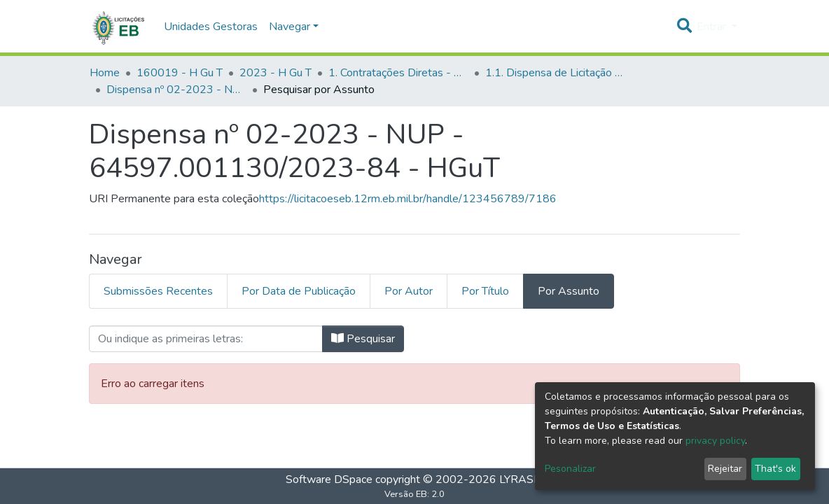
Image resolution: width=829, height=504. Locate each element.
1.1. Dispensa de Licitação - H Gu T (555, 73)
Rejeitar (725, 469)
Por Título (485, 291)
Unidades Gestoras (211, 27)
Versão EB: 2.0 (415, 494)
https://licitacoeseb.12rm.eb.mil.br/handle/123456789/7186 (408, 199)
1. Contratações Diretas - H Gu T (398, 73)
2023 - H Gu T (276, 73)
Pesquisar (363, 339)
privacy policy (715, 441)
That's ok (775, 469)
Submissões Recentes (158, 291)
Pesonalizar (570, 469)
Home (105, 73)
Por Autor (409, 291)
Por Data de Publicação (299, 291)
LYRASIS (521, 479)
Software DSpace (329, 479)
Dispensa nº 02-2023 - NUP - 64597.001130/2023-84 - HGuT (176, 90)
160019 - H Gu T (180, 73)
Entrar (713, 27)
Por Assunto (569, 291)
